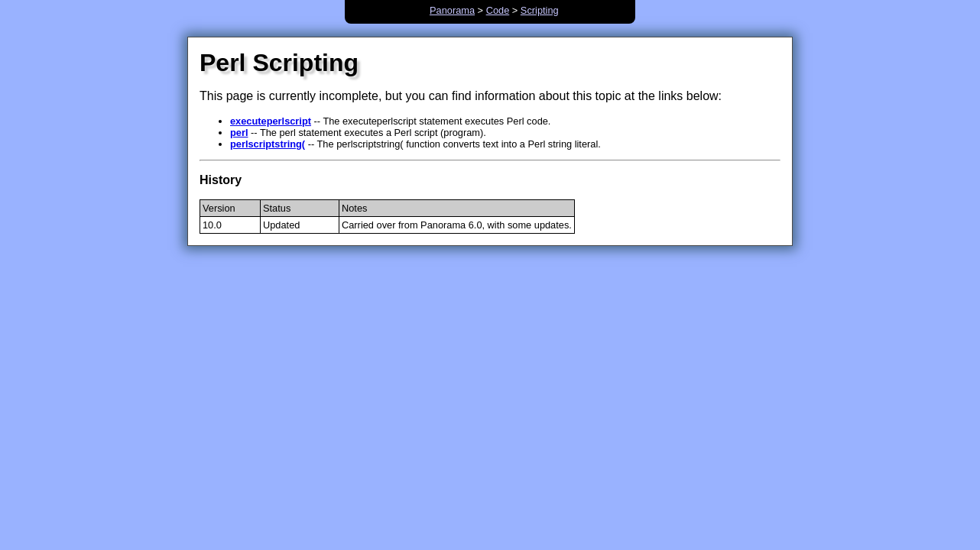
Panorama (452, 10)
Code (498, 10)
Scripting (540, 10)
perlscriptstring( (268, 144)
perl (239, 133)
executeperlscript (271, 121)
